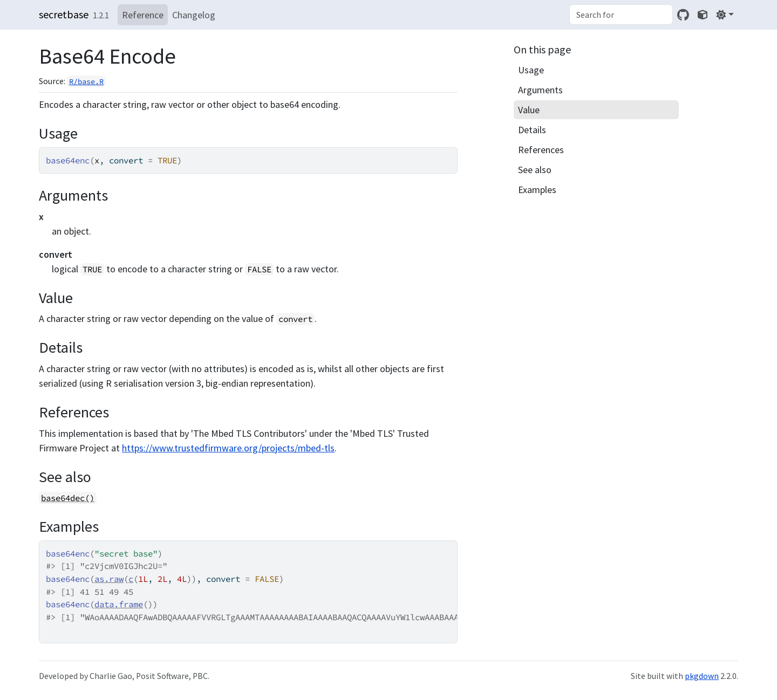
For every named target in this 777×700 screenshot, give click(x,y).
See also (535, 170)
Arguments (540, 90)
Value (529, 110)
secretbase (64, 14)
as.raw (109, 579)
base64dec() (68, 498)
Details (532, 130)
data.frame (119, 604)
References (541, 150)
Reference (143, 15)
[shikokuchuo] (703, 15)
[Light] (725, 15)
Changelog (194, 15)
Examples (537, 190)
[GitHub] (683, 15)
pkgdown (702, 676)
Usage (531, 70)
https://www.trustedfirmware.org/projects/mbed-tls (228, 448)
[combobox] (621, 15)
